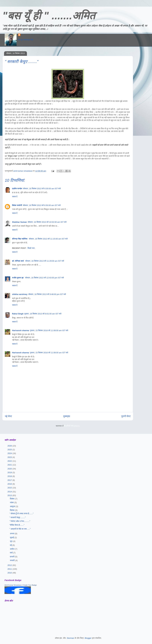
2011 (10, 569)
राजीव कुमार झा (18, 278)
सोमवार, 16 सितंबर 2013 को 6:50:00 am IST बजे (42, 205)
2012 (10, 565)
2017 (10, 480)
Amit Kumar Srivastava (13, 585)
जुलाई (12, 537)
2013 (10, 495)
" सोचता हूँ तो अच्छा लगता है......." (21, 513)
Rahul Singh (18, 314)
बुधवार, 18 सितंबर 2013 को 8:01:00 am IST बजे (43, 314)
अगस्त (12, 534)
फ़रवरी (12, 557)
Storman (71, 638)
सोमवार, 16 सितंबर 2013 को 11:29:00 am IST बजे (45, 261)
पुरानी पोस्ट (126, 416)
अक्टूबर (13, 506)
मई (11, 545)
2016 (10, 484)
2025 (10, 450)
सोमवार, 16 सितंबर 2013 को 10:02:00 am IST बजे (47, 222)
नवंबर (12, 502)
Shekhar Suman (19, 222)
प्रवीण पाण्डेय (17, 189)
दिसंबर (12, 499)
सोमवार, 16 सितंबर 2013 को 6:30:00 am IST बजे (42, 189)
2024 (10, 453)
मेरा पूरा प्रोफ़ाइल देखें (26, 40)
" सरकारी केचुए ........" (17, 517)
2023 (10, 457)
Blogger (88, 638)
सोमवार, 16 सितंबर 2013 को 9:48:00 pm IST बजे (47, 294)
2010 (10, 573)
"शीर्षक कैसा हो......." (17, 525)
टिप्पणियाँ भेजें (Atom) (72, 426)
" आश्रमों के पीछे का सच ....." (20, 529)
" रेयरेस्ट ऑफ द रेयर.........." (20, 521)
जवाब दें (15, 197)
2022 (10, 461)
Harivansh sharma (21, 330)
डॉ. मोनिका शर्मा (18, 261)
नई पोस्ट (8, 416)
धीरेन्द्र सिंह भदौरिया (20, 239)
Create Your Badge (30, 585)
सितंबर (13, 510)
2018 (10, 476)
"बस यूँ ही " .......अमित (49, 16)
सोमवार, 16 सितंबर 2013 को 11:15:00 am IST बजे (48, 239)
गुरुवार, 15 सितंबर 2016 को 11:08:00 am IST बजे (49, 330)
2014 (10, 492)
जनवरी (13, 560)
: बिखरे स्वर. (31, 248)
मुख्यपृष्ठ (67, 416)
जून (11, 541)
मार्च (12, 553)
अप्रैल (12, 549)
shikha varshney (20, 294)
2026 (10, 446)
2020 (10, 469)
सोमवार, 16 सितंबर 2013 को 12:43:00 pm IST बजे (44, 278)
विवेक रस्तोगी (17, 205)
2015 (10, 488)
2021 (10, 465)
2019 (10, 472)
